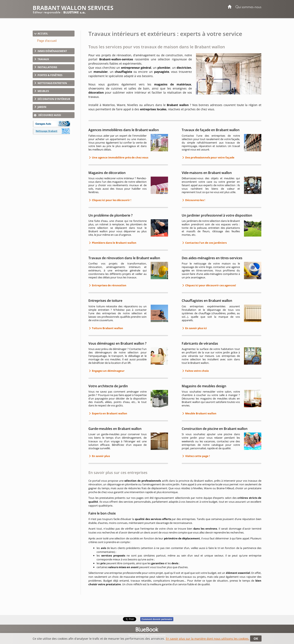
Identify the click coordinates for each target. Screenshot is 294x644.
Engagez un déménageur (108, 371)
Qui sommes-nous (248, 7)
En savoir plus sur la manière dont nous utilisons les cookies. (208, 639)
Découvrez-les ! (195, 200)
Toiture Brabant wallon (107, 328)
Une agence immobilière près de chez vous (120, 157)
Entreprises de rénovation (109, 285)
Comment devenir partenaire (157, 619)
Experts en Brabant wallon (109, 413)
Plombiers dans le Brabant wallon (114, 243)
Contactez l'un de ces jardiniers (206, 243)
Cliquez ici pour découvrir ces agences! (210, 285)
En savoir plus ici (196, 328)
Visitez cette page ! (197, 456)
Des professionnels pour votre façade (209, 157)
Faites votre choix (197, 371)
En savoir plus (101, 456)
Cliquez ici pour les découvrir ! (111, 200)
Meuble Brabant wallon (200, 413)
